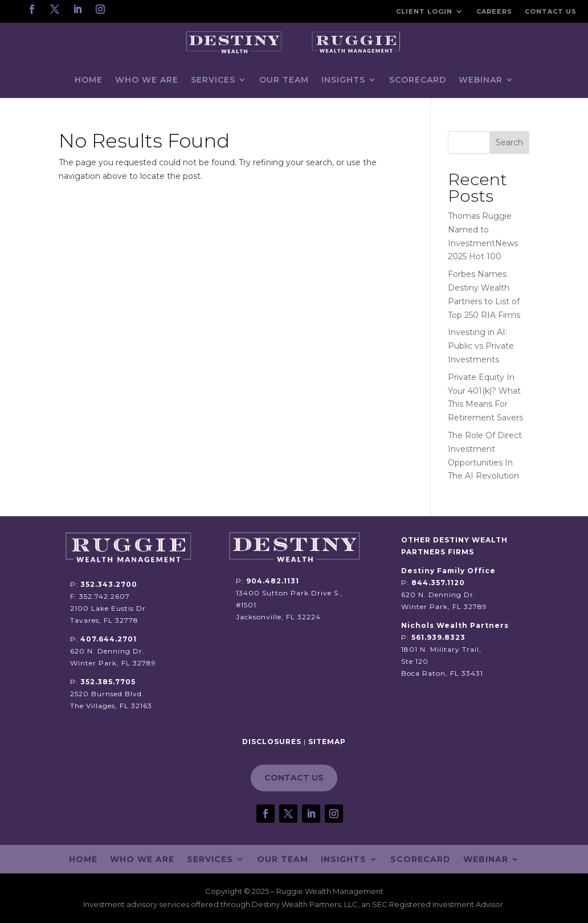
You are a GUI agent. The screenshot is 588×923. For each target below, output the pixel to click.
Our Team (284, 80)
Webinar (481, 80)
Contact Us (551, 11)
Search (509, 142)
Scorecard (418, 80)
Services (213, 80)
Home (89, 80)
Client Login (424, 11)
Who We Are (147, 80)
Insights (343, 80)
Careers (494, 11)
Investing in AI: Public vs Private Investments (481, 346)
